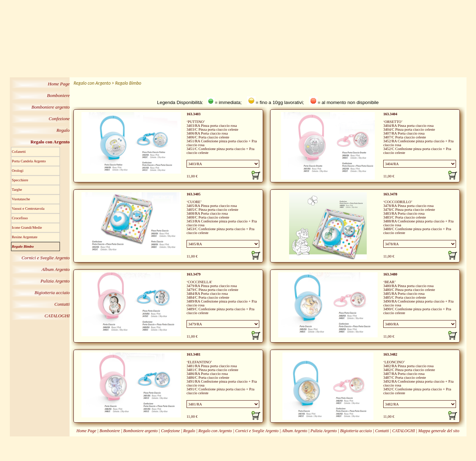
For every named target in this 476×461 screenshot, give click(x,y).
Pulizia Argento (324, 431)
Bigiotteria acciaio (356, 431)
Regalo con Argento (215, 431)
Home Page (86, 431)
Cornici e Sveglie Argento (257, 431)
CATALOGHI (403, 431)
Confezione (170, 431)
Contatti (382, 431)
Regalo (189, 431)
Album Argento (294, 431)
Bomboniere (110, 431)
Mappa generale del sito (439, 431)
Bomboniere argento (141, 431)
